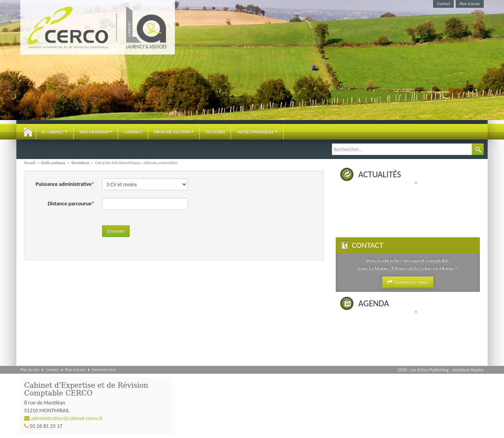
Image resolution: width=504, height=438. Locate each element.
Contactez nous (408, 282)
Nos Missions (96, 132)
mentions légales (468, 370)
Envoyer (116, 231)
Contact (443, 4)
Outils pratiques (257, 132)
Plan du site (30, 370)
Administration (104, 370)
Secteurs (215, 132)
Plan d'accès (470, 4)
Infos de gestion (174, 132)
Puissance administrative (63, 184)
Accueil (28, 132)
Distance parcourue (70, 204)
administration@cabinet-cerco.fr (67, 418)
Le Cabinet (55, 132)
